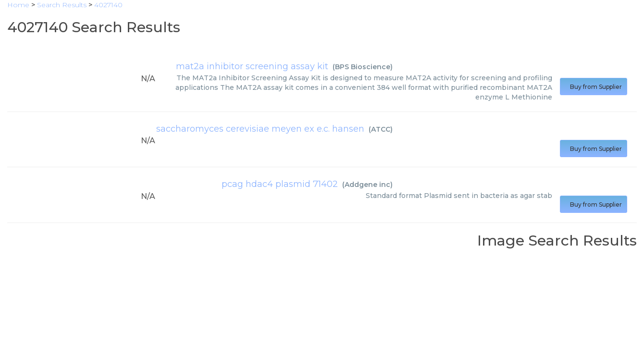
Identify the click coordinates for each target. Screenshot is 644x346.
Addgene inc (367, 185)
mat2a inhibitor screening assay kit (252, 66)
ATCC (381, 129)
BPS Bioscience (363, 67)
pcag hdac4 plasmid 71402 (280, 184)
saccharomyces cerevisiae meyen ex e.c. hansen (260, 129)
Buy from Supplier (594, 87)
